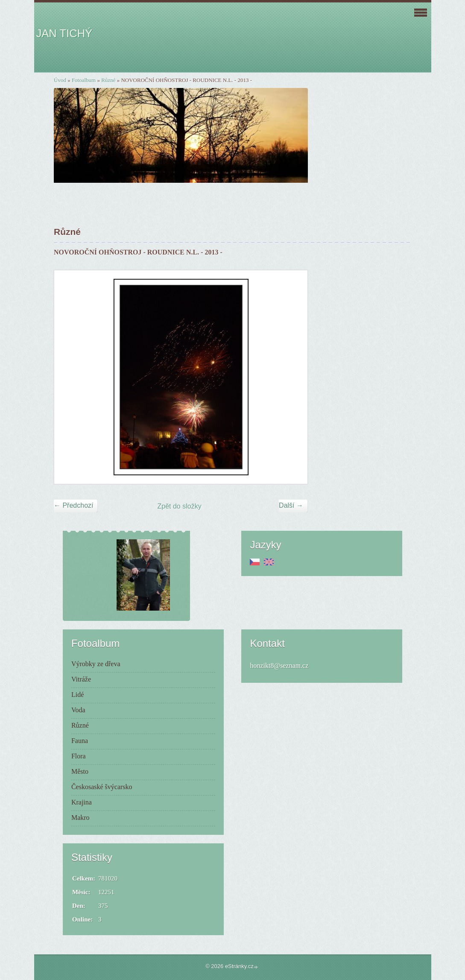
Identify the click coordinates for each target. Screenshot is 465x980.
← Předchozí (73, 505)
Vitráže (81, 679)
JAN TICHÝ (64, 33)
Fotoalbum (84, 80)
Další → (291, 505)
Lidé (77, 695)
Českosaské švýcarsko (102, 787)
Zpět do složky (180, 506)
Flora (79, 756)
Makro (80, 818)
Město (80, 771)
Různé (108, 80)
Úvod (60, 80)
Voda (78, 710)
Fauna (80, 741)
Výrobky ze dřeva (96, 664)
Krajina (82, 802)
